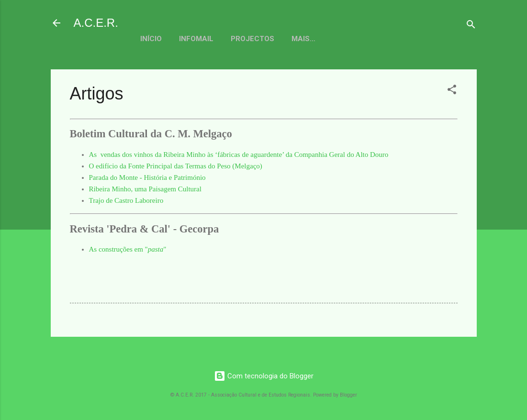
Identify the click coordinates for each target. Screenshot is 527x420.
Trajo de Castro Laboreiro (126, 200)
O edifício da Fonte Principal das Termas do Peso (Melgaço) (176, 166)
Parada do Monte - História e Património (147, 177)
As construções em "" (128, 249)
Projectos (252, 39)
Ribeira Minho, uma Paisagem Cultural (145, 189)
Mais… (369, 39)
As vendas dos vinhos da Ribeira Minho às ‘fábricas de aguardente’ (187, 155)
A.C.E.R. (96, 23)
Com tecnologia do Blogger (264, 376)
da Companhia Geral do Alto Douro (336, 155)
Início (151, 39)
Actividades (315, 39)
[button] (452, 91)
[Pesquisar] (471, 26)
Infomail (196, 39)
